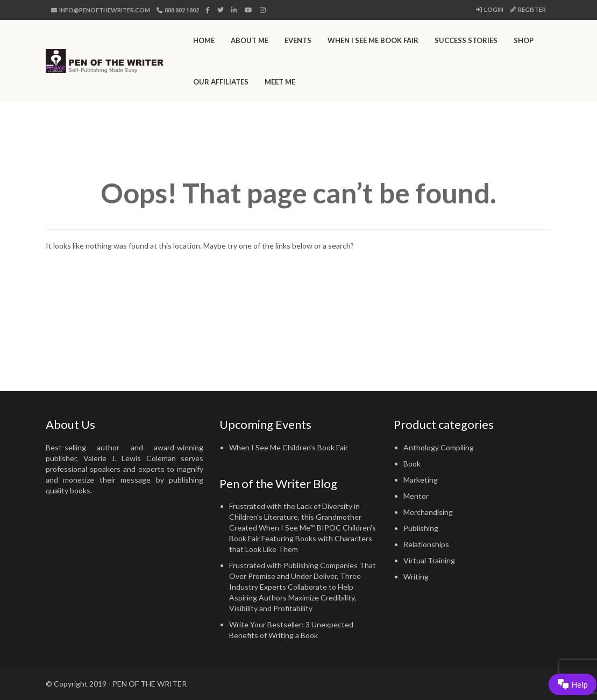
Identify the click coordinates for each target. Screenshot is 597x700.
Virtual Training (429, 560)
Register (528, 9)
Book (412, 464)
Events (298, 40)
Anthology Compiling (439, 447)
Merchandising (428, 512)
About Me (250, 40)
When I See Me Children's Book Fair (289, 447)
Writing (416, 577)
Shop (524, 40)
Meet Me (280, 82)
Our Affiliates (221, 82)
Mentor (416, 496)
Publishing (421, 528)
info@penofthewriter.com (101, 10)
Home (204, 40)
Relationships (426, 544)
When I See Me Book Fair (373, 40)
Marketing (421, 480)
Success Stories (466, 40)
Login (490, 9)
